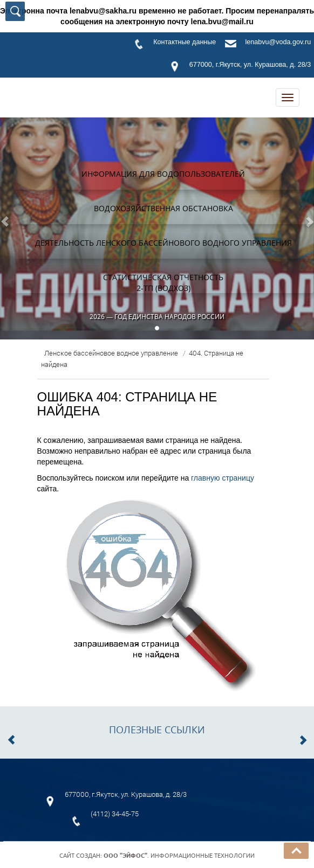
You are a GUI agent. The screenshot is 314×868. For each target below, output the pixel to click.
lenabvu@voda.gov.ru (278, 42)
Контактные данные (185, 42)
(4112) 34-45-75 (115, 814)
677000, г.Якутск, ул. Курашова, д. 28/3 (250, 65)
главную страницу (223, 478)
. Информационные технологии (179, 856)
